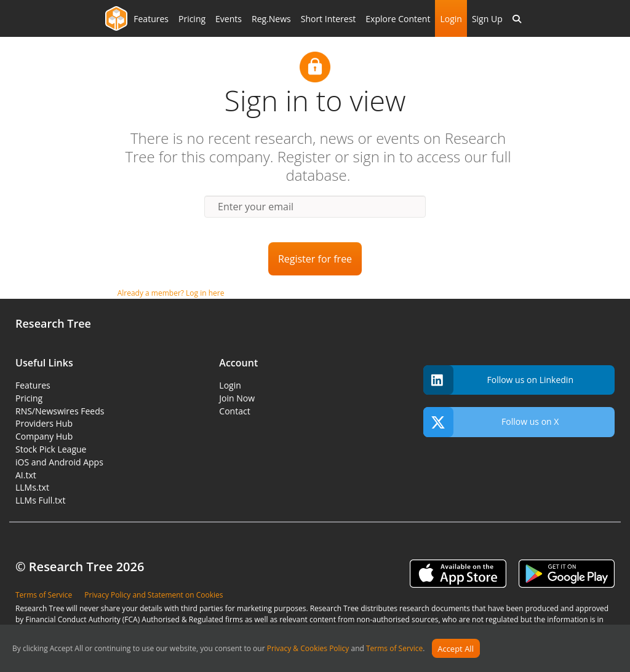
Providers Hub (44, 423)
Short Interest (329, 19)
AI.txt (26, 475)
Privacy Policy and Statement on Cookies (154, 595)
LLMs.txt (32, 487)
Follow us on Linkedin (498, 380)
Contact (234, 411)
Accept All (456, 649)
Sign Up (487, 19)
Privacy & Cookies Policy (308, 649)
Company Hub (44, 436)
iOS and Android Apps (59, 462)
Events (229, 19)
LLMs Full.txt (40, 500)
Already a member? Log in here (171, 293)
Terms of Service (394, 649)
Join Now (237, 398)
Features (151, 19)
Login (451, 19)
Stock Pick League (51, 449)
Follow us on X (491, 422)
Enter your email (256, 207)
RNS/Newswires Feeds (60, 411)
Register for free (315, 259)
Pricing (192, 19)
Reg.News (271, 19)
